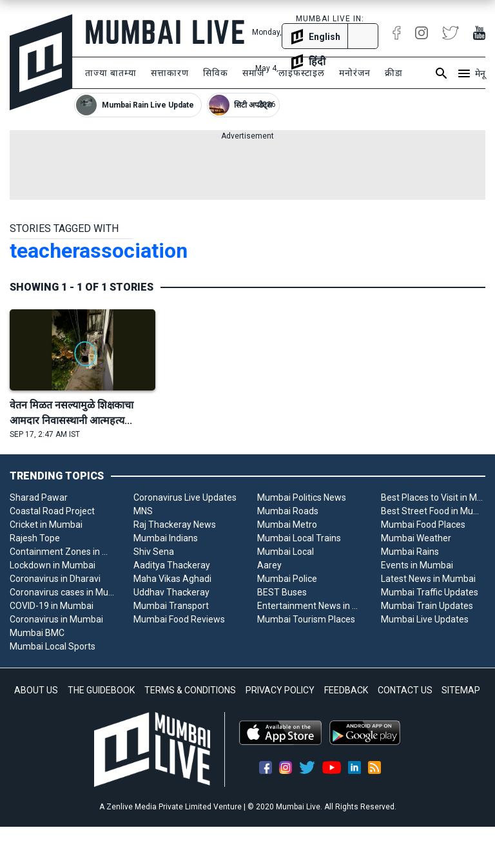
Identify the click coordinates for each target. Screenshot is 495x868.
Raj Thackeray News (175, 525)
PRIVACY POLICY (280, 690)
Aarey (269, 565)
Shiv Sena (154, 552)
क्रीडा (394, 73)
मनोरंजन (355, 73)
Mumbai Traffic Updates (430, 592)
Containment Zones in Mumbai (62, 552)
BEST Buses (282, 592)
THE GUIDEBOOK (101, 690)
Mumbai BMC (37, 633)
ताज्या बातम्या (111, 73)
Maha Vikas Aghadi (172, 579)
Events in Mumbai (417, 565)
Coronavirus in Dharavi (55, 579)
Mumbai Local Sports (53, 646)
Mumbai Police (287, 579)
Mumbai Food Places (423, 525)
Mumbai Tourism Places (306, 619)
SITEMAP (461, 690)
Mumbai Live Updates (425, 619)
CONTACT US (405, 690)
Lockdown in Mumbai (53, 565)
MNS (143, 511)
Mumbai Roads (288, 511)
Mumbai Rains (410, 552)
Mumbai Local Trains (299, 538)
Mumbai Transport (171, 606)
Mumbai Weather (416, 538)
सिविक (216, 73)
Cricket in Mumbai (46, 525)
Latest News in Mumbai (428, 579)
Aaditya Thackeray (172, 565)
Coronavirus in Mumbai (56, 619)
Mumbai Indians (166, 538)
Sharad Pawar (39, 497)
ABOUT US (36, 690)
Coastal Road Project (52, 511)
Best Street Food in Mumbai (433, 511)
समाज (253, 73)
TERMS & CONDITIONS (190, 690)
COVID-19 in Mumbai (52, 606)
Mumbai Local (286, 552)
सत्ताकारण (170, 73)
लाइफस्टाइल (302, 73)
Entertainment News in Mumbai (309, 606)
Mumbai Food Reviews (179, 619)
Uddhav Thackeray (171, 592)
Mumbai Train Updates (427, 606)
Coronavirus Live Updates (185, 497)
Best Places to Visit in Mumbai (433, 497)
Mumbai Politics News (302, 497)
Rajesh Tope (35, 538)
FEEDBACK (346, 690)
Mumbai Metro (287, 525)
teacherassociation (99, 251)
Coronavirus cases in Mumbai (62, 592)
